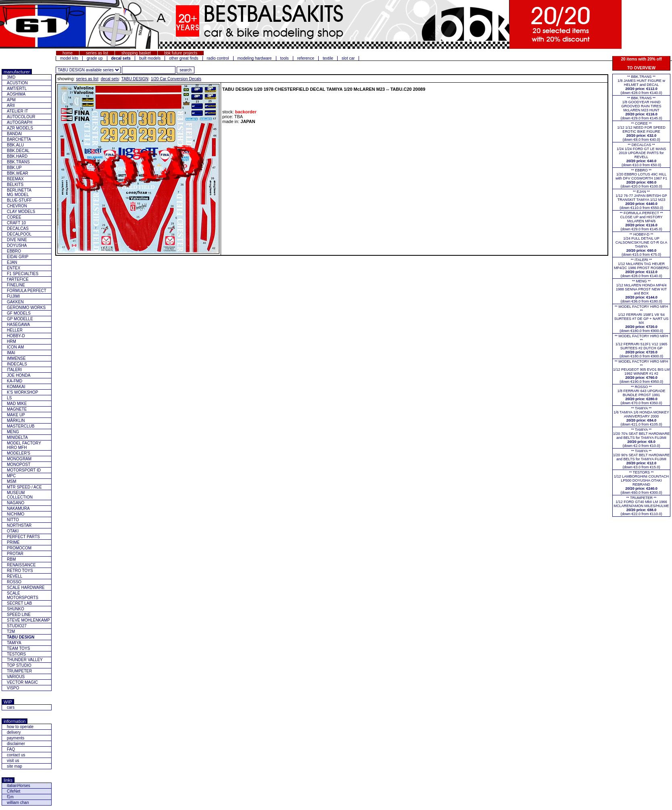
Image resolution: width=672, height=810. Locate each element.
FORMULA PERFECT (27, 291)
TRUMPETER (19, 671)
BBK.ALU (15, 145)
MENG (13, 432)
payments (16, 738)
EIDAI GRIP (18, 257)
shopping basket (136, 53)
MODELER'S (19, 453)
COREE (14, 217)
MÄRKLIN (16, 421)
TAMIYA (14, 643)
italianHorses (19, 786)
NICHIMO (16, 514)
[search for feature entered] (186, 70)
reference (306, 58)
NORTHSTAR (19, 525)
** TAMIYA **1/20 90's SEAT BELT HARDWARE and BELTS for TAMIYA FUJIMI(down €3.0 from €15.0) (641, 459)
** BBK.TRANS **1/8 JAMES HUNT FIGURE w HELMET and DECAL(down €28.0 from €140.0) (641, 85)
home (68, 53)
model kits (69, 58)
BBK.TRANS (18, 162)
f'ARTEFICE (18, 279)
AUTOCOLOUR (21, 117)
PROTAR (15, 554)
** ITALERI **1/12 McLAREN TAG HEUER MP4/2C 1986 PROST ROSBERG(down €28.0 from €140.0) (641, 268)
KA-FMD (15, 381)
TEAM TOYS (18, 648)
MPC (11, 476)
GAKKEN (15, 302)
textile (328, 58)
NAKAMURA (18, 508)
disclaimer (16, 744)
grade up (95, 58)
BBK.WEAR (18, 173)
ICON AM (15, 347)
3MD (11, 77)
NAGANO (16, 503)
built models (150, 58)
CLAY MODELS (21, 212)
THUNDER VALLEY (25, 660)
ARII (11, 105)
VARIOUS (16, 677)
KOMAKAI (16, 387)
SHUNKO (16, 609)
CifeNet (14, 791)
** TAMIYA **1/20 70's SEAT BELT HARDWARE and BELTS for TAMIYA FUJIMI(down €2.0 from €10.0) (641, 438)
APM (11, 100)
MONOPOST (19, 464)
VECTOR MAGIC (22, 682)
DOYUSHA (17, 245)
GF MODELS (19, 313)
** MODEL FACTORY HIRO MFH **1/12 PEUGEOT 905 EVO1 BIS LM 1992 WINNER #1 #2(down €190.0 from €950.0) (641, 372)
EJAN (12, 262)
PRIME (13, 542)
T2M (11, 632)
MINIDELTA (17, 437)
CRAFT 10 (16, 223)
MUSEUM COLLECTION (20, 495)
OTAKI (13, 531)
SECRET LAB (19, 603)
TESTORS (16, 654)
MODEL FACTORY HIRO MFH (24, 445)
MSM (11, 481)
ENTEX (14, 268)
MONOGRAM (19, 459)
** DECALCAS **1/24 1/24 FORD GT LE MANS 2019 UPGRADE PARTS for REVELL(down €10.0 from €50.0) (641, 155)
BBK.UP (14, 168)
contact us (16, 755)
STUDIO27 (17, 626)
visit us (13, 761)
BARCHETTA (19, 139)
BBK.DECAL (18, 151)
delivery (14, 732)
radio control (218, 58)
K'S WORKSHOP (22, 392)
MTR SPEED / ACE (24, 487)
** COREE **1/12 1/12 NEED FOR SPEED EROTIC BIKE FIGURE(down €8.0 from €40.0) (641, 132)
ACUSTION (17, 83)
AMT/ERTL (17, 89)
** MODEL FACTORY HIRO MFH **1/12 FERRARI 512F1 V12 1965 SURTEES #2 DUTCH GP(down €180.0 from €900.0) (642, 346)
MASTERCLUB (21, 426)
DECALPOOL (19, 234)
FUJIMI (13, 296)
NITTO (13, 520)
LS (9, 398)
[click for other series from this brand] (88, 70)
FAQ (11, 749)
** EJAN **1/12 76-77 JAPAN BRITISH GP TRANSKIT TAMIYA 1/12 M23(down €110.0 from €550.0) (641, 200)
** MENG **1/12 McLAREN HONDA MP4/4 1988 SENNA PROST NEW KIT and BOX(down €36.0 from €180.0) (641, 291)
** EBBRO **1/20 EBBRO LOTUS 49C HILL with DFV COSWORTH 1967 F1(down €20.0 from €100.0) (641, 178)
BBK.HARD (17, 156)
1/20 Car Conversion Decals (176, 79)
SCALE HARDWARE (26, 588)
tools (285, 58)
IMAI (11, 353)
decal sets (110, 79)
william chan (18, 803)
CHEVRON (17, 206)
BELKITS (15, 185)
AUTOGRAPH (20, 122)
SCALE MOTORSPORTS (23, 595)
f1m (10, 797)
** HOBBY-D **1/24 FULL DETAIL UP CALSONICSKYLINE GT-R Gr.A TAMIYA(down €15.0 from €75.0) (642, 244)
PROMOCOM (19, 548)
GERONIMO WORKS (26, 308)
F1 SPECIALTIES (23, 274)
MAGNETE (17, 409)
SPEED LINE (19, 615)
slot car (348, 58)
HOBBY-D (16, 336)
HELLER (15, 330)
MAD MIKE (17, 404)
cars (11, 707)
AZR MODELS (20, 128)
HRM (11, 341)
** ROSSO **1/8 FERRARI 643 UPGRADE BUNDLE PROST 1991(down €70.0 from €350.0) (641, 395)
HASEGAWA (18, 325)
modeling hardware (255, 58)
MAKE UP (16, 415)
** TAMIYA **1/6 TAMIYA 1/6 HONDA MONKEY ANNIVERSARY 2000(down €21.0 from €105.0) (641, 416)
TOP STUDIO (19, 665)
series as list (97, 53)
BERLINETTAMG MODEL (19, 192)
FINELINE (16, 285)
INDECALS (17, 364)
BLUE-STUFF (19, 200)
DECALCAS (18, 229)
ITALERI (14, 370)
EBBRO (14, 251)
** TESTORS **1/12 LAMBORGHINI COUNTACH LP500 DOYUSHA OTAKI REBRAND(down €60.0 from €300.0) (641, 482)
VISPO (13, 688)
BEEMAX (15, 179)
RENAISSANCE (21, 565)
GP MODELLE (20, 319)
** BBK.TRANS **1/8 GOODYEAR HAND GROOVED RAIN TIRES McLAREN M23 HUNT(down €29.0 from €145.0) (641, 108)
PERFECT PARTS (23, 537)
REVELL (15, 576)
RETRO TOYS (20, 571)
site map (15, 766)
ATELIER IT (18, 111)
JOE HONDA (19, 375)
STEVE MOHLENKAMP (28, 620)
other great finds (184, 58)
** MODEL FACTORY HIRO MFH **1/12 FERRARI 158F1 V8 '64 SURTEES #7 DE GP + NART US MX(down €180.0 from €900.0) (642, 319)
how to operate (20, 727)
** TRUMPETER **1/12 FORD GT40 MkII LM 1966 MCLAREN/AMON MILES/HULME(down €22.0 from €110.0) (641, 506)
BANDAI (14, 134)
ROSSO (14, 582)
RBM (11, 559)
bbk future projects (181, 53)
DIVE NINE (17, 240)
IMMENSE (16, 358)
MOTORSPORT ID (24, 470)
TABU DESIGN (135, 79)
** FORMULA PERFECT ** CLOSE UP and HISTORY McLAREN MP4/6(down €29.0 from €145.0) (642, 221)
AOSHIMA (16, 94)
